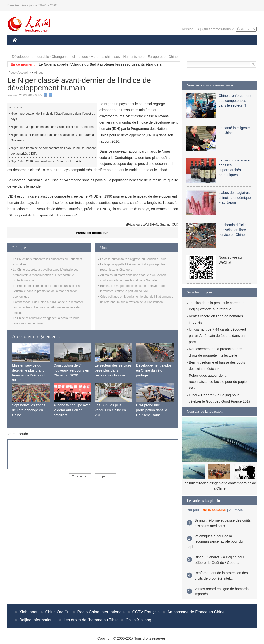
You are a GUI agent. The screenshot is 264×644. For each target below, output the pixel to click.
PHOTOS (239, 47)
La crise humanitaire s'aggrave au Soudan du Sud (133, 259)
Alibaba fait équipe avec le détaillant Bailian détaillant (72, 410)
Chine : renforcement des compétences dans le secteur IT (235, 100)
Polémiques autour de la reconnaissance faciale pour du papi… (215, 541)
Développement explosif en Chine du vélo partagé (155, 370)
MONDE (65, 47)
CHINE (21, 47)
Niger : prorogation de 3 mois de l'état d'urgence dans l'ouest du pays (53, 116)
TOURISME (216, 47)
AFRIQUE (86, 47)
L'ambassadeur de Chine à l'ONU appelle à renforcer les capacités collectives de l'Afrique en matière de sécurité (48, 307)
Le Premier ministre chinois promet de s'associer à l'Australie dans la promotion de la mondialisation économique (46, 291)
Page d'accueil (18, 73)
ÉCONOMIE (43, 47)
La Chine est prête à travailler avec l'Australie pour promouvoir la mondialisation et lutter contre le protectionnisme (46, 275)
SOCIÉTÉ (153, 47)
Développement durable (31, 57)
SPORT (195, 47)
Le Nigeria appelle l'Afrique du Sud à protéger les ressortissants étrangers (100, 64)
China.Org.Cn (57, 612)
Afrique (39, 73)
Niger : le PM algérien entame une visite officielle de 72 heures (52, 127)
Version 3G (190, 29)
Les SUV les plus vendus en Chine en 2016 (110, 410)
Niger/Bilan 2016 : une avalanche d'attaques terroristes (47, 161)
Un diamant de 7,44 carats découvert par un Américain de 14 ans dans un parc (217, 336)
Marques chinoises (105, 57)
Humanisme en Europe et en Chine (150, 57)
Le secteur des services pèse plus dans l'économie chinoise (113, 370)
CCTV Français (146, 612)
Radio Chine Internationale (101, 612)
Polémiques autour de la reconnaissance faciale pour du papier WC (218, 382)
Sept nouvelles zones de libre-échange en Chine (29, 410)
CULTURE (131, 47)
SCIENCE (108, 47)
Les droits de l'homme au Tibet (91, 620)
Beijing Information (36, 620)
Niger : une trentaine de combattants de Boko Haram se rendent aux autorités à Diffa (53, 151)
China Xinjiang (138, 620)
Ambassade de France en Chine (196, 612)
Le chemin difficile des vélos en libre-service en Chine (233, 230)
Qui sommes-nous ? (218, 29)
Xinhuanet (28, 612)
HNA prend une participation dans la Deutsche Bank (152, 410)
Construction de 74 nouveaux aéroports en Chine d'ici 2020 (71, 370)
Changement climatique (70, 57)
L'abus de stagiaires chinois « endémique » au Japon (235, 197)
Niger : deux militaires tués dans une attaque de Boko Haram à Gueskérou (52, 138)
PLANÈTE (175, 47)
